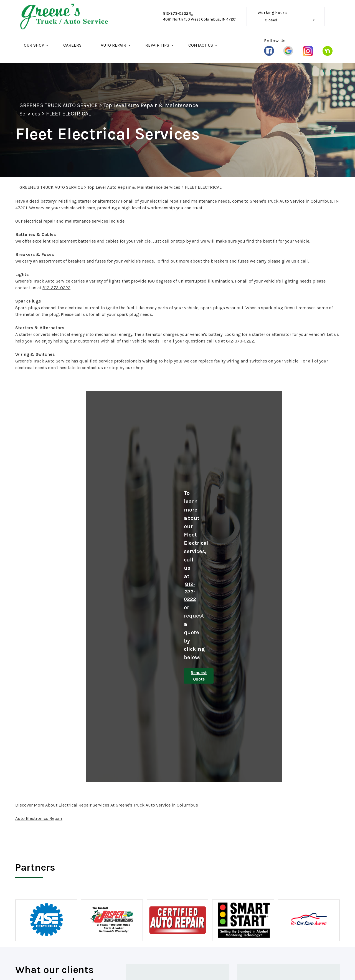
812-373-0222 (176, 13)
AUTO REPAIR (113, 45)
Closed (271, 20)
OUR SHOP (34, 45)
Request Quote (199, 676)
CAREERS (72, 45)
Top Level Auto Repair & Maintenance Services (134, 187)
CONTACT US (201, 45)
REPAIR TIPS (157, 45)
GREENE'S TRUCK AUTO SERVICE (59, 105)
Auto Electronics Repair (39, 818)
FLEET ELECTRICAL (68, 114)
